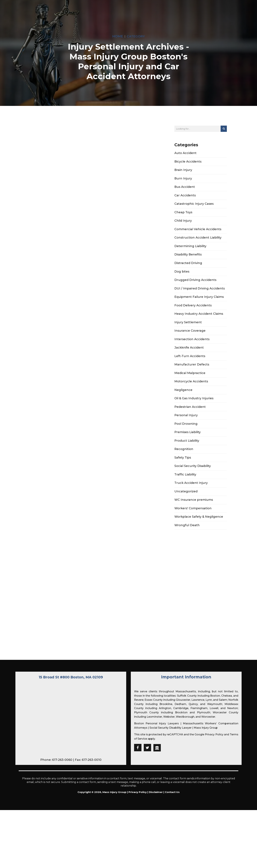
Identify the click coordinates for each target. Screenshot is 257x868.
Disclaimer (156, 847)
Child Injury (183, 226)
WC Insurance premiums (194, 526)
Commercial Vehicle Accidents (198, 235)
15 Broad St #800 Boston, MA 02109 (71, 732)
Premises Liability (188, 453)
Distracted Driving (188, 271)
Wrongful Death (187, 553)
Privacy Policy (214, 789)
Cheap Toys (183, 217)
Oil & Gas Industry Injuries (194, 417)
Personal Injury (186, 435)
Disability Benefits (188, 262)
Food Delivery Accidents (193, 317)
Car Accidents (185, 199)
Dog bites (182, 280)
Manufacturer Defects (192, 381)
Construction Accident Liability (198, 244)
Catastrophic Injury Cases (194, 208)
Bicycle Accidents (188, 162)
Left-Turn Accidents (190, 371)
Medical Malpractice (190, 390)
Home (118, 36)
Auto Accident (185, 153)
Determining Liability (190, 253)
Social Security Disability (193, 490)
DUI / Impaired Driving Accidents (200, 299)
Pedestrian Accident (190, 426)
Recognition (184, 471)
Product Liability (187, 462)
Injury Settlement (188, 335)
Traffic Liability (185, 499)
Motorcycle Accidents (191, 399)
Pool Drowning (186, 444)
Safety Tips (183, 481)
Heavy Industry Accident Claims (199, 326)
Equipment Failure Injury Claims (199, 308)
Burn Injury (183, 180)
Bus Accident (185, 190)
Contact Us (172, 847)
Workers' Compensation (193, 535)
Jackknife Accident (189, 362)
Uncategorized (186, 517)
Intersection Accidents (192, 353)
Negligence (183, 408)
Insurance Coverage (190, 344)
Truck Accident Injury (191, 508)
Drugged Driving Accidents (195, 290)
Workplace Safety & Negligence (199, 544)
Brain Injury (183, 171)
